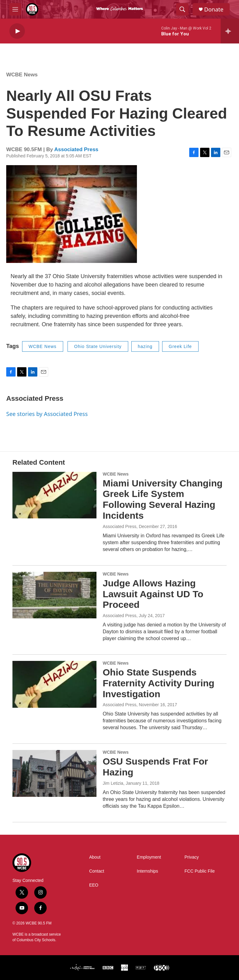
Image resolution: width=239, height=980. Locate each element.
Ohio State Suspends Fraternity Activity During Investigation (159, 683)
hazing (145, 346)
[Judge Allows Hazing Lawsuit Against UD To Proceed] (54, 595)
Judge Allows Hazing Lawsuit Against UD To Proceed (153, 594)
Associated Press (76, 149)
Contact (96, 871)
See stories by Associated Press (47, 414)
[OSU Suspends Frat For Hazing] (54, 773)
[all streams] (230, 31)
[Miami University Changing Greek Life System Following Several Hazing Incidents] (54, 495)
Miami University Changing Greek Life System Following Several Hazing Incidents (163, 499)
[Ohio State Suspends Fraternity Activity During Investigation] (54, 684)
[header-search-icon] (182, 9)
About (95, 857)
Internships (148, 871)
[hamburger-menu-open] (15, 9)
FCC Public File (200, 871)
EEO (94, 885)
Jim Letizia (113, 783)
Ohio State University (98, 346)
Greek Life (180, 346)
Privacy (192, 857)
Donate (214, 9)
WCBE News (22, 75)
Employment (149, 857)
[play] (17, 31)
